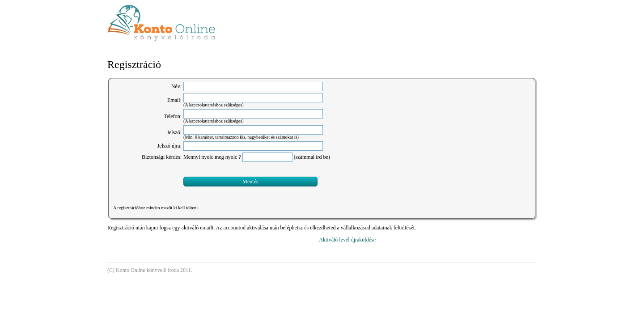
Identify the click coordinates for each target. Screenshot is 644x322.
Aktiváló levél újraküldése (347, 248)
